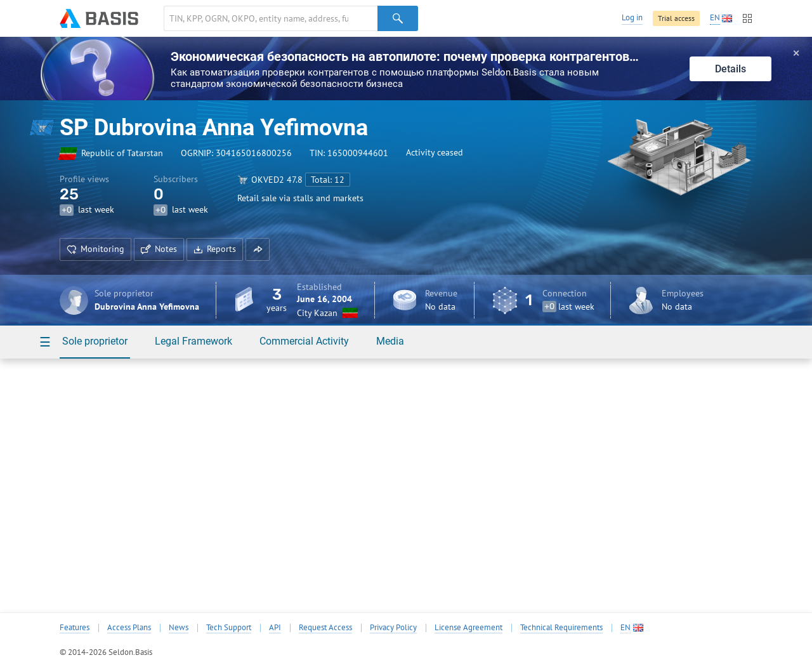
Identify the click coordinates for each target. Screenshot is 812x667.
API (275, 628)
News (179, 628)
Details (730, 69)
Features (75, 628)
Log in (632, 17)
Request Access (325, 628)
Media (390, 341)
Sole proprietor (95, 341)
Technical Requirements (561, 628)
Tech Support (229, 628)
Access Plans (129, 628)
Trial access (676, 18)
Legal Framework (193, 341)
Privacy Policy (393, 628)
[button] (258, 249)
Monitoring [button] (95, 249)
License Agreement (468, 628)
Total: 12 (328, 180)
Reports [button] (215, 249)
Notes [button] (159, 249)
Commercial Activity (304, 341)
